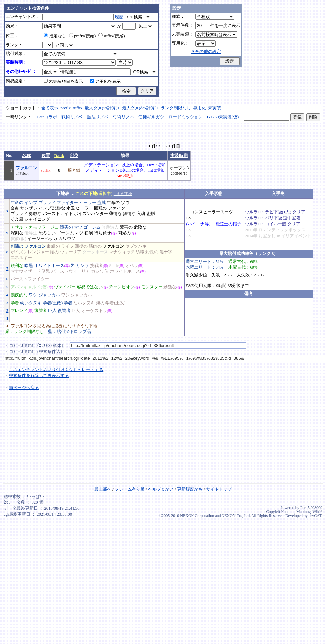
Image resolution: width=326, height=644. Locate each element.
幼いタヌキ (31, 303)
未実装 (214, 108)
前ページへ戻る (24, 388)
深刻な (17, 233)
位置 (46, 156)
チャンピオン (122, 287)
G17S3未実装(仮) (223, 117)
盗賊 (102, 203)
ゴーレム (92, 227)
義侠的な (19, 295)
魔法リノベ (98, 117)
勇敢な (35, 214)
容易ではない (90, 287)
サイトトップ (219, 489)
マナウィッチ (122, 252)
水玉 (71, 208)
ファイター (67, 203)
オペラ (132, 266)
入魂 (141, 214)
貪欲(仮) (18, 239)
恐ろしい (47, 233)
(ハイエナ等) (198, 224)
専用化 (200, 108)
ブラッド (47, 203)
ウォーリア (71, 252)
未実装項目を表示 (63, 81)
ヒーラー (88, 203)
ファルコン (27, 168)
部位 (74, 156)
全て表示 (50, 108)
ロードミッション (186, 117)
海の (100, 303)
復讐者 (41, 311)
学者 (15, 303)
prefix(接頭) (82, 36)
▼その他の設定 (206, 52)
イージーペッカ (42, 239)
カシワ (82, 266)
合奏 (15, 208)
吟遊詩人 (110, 227)
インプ (31, 203)
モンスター (152, 287)
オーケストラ (94, 311)
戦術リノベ (72, 117)
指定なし (55, 36)
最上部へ (103, 489)
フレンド (19, 311)
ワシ (33, 295)
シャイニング (37, 219)
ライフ (67, 246)
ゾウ (125, 203)
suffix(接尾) (111, 36)
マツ (78, 227)
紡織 (140, 252)
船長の (152, 252)
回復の (81, 246)
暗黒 (29, 266)
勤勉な (170, 287)
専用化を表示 (105, 81)
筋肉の (95, 246)
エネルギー (21, 258)
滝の (54, 252)
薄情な (116, 214)
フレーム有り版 (130, 489)
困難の (100, 208)
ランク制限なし (176, 108)
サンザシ (29, 208)
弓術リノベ (123, 117)
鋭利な (17, 266)
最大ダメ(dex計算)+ (140, 108)
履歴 (119, 17)
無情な (129, 214)
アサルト (19, 227)
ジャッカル (49, 295)
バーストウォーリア (71, 271)
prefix (66, 108)
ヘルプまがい (161, 489)
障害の (66, 227)
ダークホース (95, 252)
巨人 (52, 311)
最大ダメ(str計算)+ (102, 108)
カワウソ (67, 239)
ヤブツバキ (136, 246)
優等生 (31, 233)
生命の (17, 203)
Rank (59, 156)
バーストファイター (30, 279)
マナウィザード (26, 271)
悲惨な (59, 208)
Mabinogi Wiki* (309, 512)
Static (114, 266)
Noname (288, 512)
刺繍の (17, 246)
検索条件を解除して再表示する (39, 376)
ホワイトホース (49, 266)
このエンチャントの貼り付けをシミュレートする (56, 370)
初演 (89, 233)
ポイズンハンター (91, 214)
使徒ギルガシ (151, 117)
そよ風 (17, 219)
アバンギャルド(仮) (29, 287)
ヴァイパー (65, 287)
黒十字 (166, 252)
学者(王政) (53, 303)
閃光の (124, 233)
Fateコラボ (47, 117)
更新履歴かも (190, 489)
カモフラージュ (44, 227)
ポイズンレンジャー (30, 252)
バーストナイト (58, 214)
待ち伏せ (103, 233)
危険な (140, 227)
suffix (78, 108)
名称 (26, 156)
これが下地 (123, 194)
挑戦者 (96, 266)
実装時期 (179, 156)
